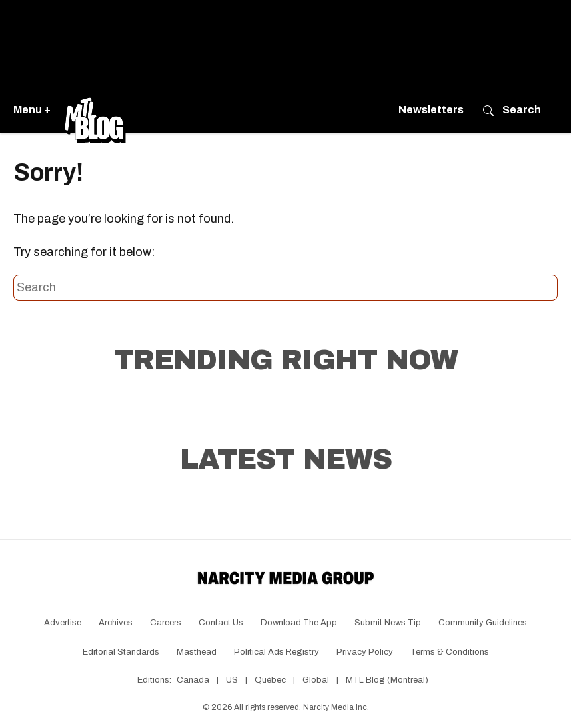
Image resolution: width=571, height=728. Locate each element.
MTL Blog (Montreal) (387, 680)
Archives (116, 623)
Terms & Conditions (450, 652)
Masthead (197, 652)
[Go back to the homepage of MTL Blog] (95, 110)
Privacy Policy (365, 652)
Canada (193, 680)
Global (316, 680)
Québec (270, 680)
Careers (166, 623)
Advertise (63, 623)
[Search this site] (285, 288)
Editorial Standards (121, 652)
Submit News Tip (388, 623)
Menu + (32, 110)
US (232, 680)
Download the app (299, 623)
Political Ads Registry (277, 652)
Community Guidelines (483, 623)
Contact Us (221, 623)
